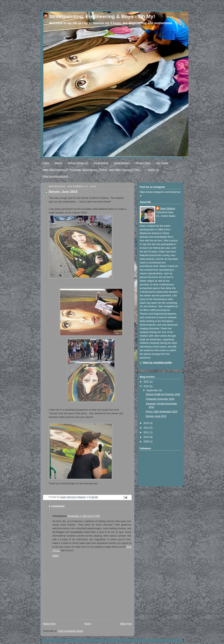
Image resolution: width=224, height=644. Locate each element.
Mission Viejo (143, 163)
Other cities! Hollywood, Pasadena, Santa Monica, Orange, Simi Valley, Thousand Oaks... (92, 170)
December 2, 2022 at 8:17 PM (84, 516)
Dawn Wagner (168, 208)
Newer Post (49, 624)
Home (46, 163)
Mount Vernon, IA (78, 163)
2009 (147, 442)
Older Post (126, 624)
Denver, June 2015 (156, 416)
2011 (147, 432)
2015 (147, 423)
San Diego (162, 163)
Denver (59, 163)
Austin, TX (154, 170)
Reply (56, 556)
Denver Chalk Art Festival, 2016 (163, 394)
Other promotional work (55, 176)
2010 (147, 437)
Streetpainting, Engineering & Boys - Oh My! (102, 16)
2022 (147, 382)
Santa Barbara (122, 163)
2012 (147, 428)
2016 (147, 386)
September (153, 390)
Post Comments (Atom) (71, 631)
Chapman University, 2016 (160, 399)
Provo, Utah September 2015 (162, 412)
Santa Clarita (101, 163)
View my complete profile (157, 363)
